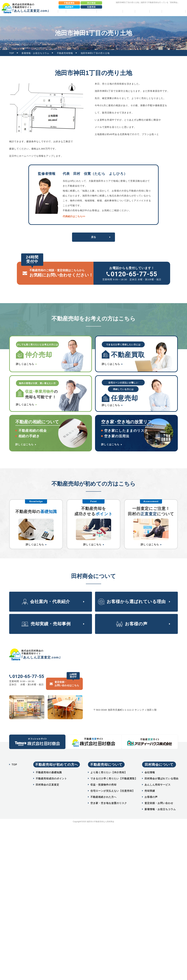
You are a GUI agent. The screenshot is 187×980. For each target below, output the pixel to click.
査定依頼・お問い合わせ (159, 795)
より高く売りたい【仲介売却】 (109, 765)
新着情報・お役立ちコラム (35, 53)
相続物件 (69, 7)
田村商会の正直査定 (47, 777)
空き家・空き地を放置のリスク (109, 795)
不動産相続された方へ (103, 789)
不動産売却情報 (65, 53)
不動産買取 (69, 3)
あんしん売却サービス (158, 777)
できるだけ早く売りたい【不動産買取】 (114, 771)
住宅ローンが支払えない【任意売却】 (113, 783)
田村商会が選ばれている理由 (161, 771)
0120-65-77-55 (134, 274)
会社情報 (150, 765)
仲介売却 (91, 3)
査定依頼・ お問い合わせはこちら (67, 676)
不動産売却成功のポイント (51, 771)
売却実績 (129, 11)
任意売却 (91, 7)
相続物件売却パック (174, 11)
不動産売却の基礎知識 (49, 765)
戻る (93, 237)
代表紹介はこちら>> (74, 216)
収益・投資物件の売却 (103, 777)
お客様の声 (142, 11)
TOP (62, 11)
